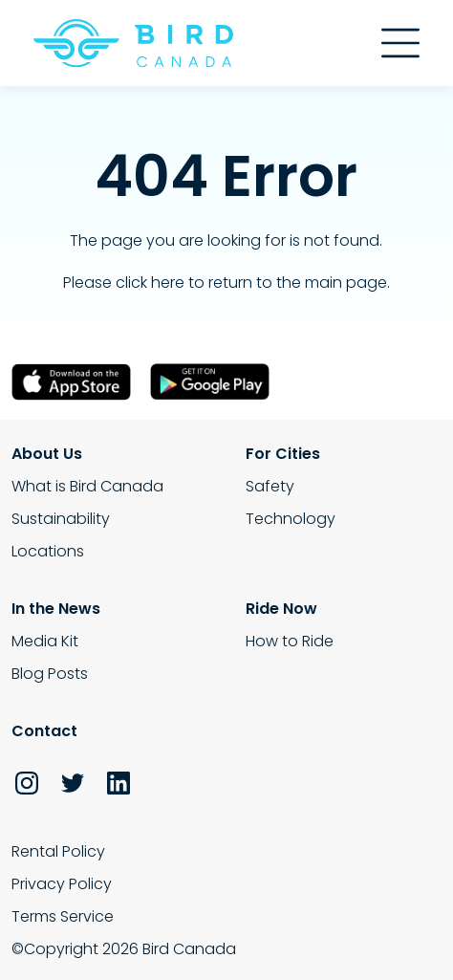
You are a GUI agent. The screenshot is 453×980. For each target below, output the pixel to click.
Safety (270, 486)
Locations (48, 551)
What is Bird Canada (87, 486)
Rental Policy (58, 851)
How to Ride (290, 641)
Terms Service (63, 916)
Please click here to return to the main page (225, 283)
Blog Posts (50, 674)
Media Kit (45, 641)
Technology (291, 519)
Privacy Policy (62, 884)
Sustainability (61, 519)
